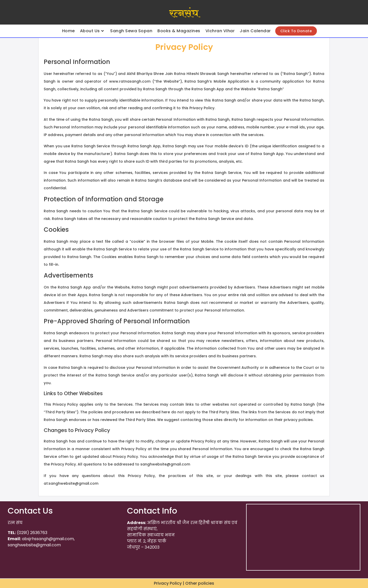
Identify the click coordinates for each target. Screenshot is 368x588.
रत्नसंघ (184, 14)
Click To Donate (296, 31)
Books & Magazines (179, 31)
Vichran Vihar (220, 31)
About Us (92, 31)
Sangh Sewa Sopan (131, 31)
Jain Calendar (255, 31)
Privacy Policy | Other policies (184, 583)
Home (68, 31)
